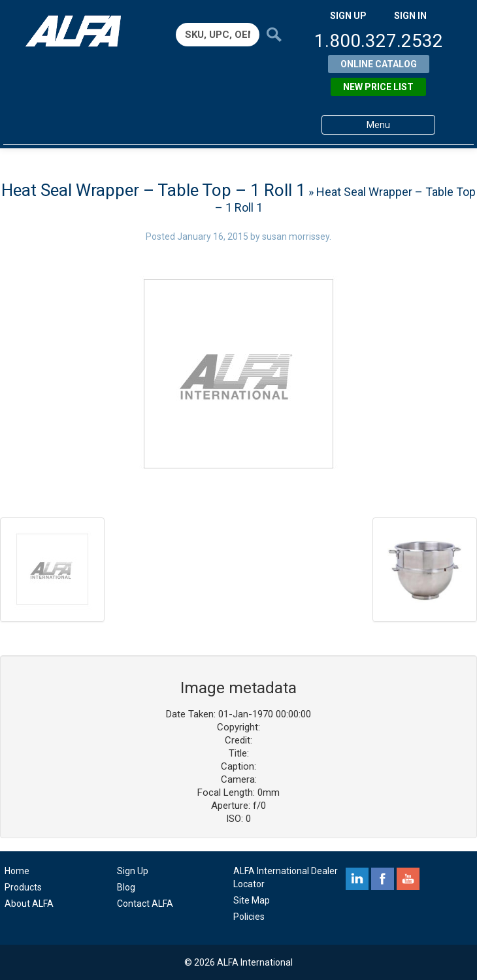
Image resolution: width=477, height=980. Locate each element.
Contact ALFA (145, 904)
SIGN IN (410, 16)
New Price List (378, 87)
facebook (383, 879)
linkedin (357, 879)
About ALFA (29, 904)
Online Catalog (379, 64)
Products (23, 887)
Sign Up (133, 871)
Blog (126, 887)
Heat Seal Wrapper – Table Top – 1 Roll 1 (154, 190)
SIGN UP (348, 16)
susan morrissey (296, 237)
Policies (249, 917)
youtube (408, 879)
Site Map (252, 900)
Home (17, 871)
